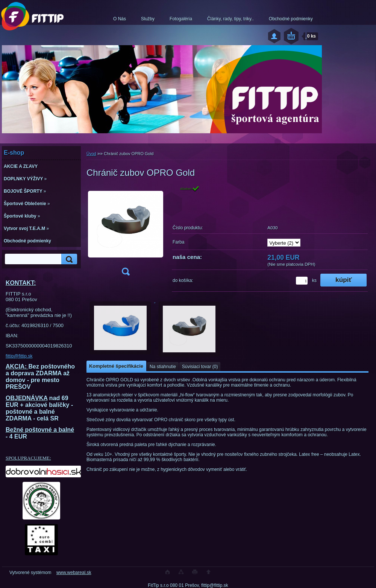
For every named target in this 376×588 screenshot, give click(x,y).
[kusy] (302, 281)
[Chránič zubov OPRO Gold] (126, 233)
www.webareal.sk (74, 573)
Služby (148, 19)
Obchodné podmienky (291, 19)
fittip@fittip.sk (19, 356)
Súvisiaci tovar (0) (200, 367)
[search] (68, 259)
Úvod (91, 154)
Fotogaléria (181, 19)
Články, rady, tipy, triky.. (230, 19)
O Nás (120, 19)
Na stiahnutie (163, 367)
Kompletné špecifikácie (116, 366)
